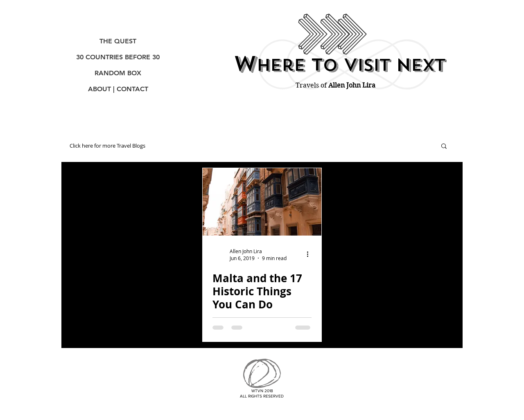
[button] (444, 147)
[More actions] (310, 254)
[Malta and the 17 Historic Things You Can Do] (262, 202)
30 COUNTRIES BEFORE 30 (118, 57)
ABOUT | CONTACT (118, 89)
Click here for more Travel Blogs (107, 146)
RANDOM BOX (118, 73)
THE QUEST (118, 41)
